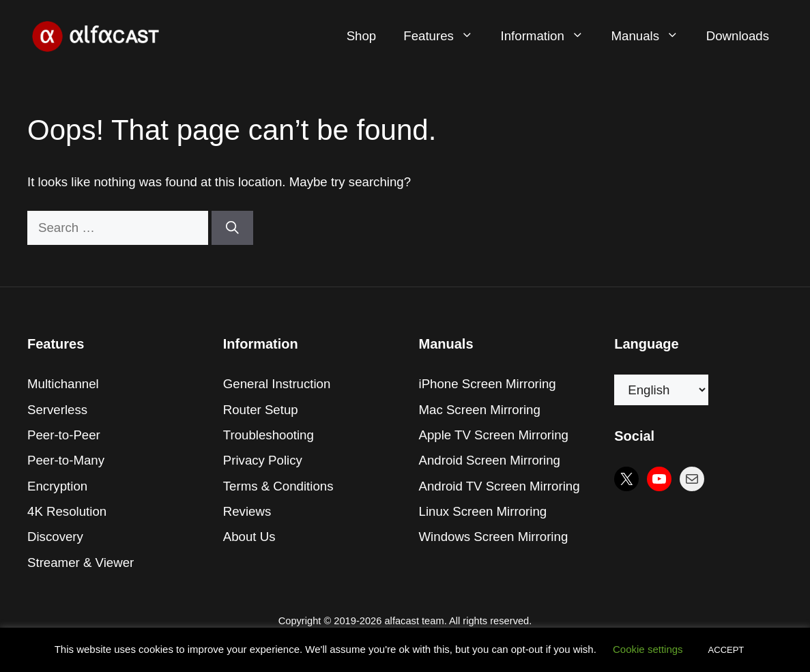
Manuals (652, 36)
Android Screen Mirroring (490, 460)
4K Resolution (67, 511)
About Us (249, 537)
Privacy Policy (263, 460)
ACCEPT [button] (726, 650)
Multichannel (63, 384)
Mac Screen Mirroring (480, 410)
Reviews (247, 511)
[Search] (232, 228)
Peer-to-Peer (64, 435)
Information (549, 36)
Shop (362, 36)
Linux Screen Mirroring (483, 511)
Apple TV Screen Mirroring (494, 435)
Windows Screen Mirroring (494, 537)
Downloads (738, 36)
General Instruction (277, 384)
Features (445, 36)
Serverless (57, 410)
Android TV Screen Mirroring (500, 486)
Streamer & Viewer (81, 563)
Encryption (57, 486)
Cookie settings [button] (648, 649)
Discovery (55, 537)
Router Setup (261, 410)
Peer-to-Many (66, 460)
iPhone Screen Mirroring (488, 384)
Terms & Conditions (278, 486)
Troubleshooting (269, 435)
